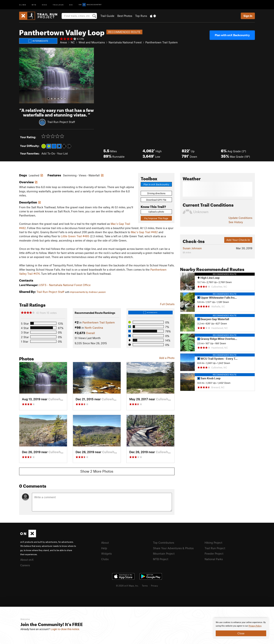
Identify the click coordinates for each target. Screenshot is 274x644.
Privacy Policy (255, 626)
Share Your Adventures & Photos (173, 548)
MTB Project (161, 559)
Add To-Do (48, 153)
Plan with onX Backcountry (232, 35)
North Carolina (94, 328)
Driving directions (156, 193)
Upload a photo (156, 212)
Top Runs (141, 16)
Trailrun (58, 5)
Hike (45, 5)
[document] (241, 628)
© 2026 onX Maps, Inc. (127, 586)
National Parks (214, 559)
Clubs (105, 559)
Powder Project (214, 553)
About (105, 543)
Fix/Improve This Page (156, 218)
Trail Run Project (215, 548)
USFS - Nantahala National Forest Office (65, 285)
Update (240, 218)
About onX (27, 560)
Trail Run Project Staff (61, 122)
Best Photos (125, 16)
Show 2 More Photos (97, 471)
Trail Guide (107, 16)
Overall (90, 333)
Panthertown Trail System (162, 42)
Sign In (248, 16)
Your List (62, 153)
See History (236, 222)
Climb (23, 5)
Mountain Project (164, 553)
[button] (23, 75)
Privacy (154, 586)
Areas (63, 42)
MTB (34, 5)
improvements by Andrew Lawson (88, 292)
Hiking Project (213, 543)
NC (73, 42)
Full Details (167, 304)
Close (241, 633)
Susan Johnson (192, 248)
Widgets (106, 553)
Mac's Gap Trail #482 (144, 232)
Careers (25, 565)
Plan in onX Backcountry (156, 184)
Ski (71, 5)
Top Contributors (164, 543)
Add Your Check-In (238, 240)
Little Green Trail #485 (75, 236)
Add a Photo (167, 358)
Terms (145, 586)
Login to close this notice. (65, 629)
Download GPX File (156, 200)
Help (104, 548)
